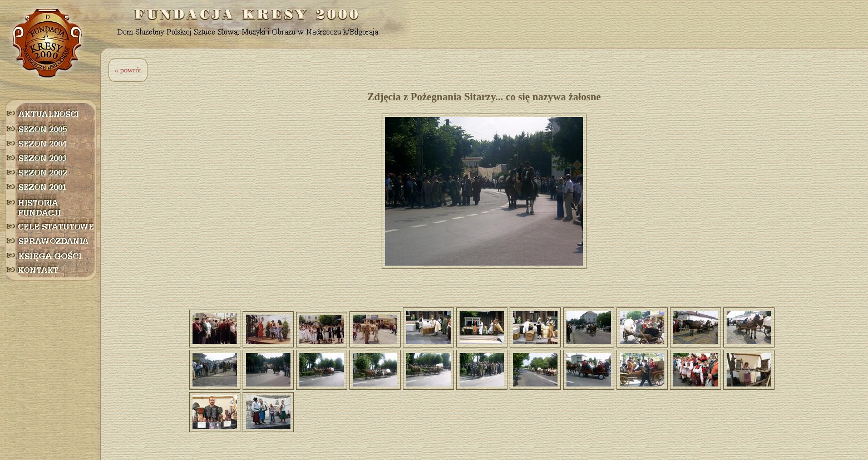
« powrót (128, 70)
